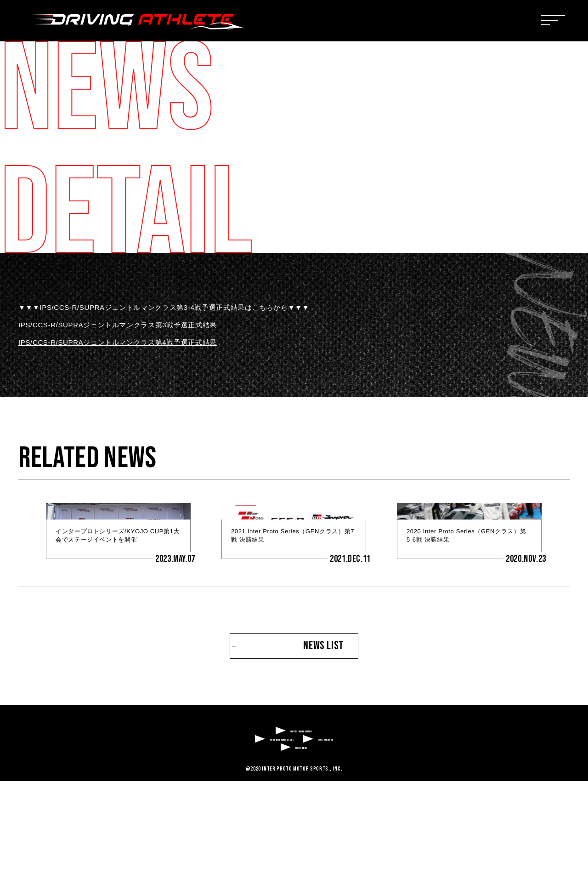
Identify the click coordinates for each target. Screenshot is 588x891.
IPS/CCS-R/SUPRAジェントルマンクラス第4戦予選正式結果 (118, 342)
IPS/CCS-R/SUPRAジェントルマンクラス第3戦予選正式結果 (118, 325)
